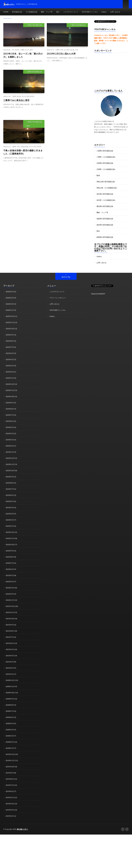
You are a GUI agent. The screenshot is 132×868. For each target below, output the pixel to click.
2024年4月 (10, 433)
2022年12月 (10, 532)
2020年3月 (10, 736)
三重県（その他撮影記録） (106, 157)
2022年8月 (10, 557)
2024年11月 (10, 390)
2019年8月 (10, 779)
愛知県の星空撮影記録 (105, 206)
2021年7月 (10, 637)
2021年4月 (10, 656)
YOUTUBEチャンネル (90, 12)
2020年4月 (10, 730)
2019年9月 (10, 773)
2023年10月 (10, 470)
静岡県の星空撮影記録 (105, 237)
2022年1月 (10, 600)
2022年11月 (10, 538)
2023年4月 (10, 507)
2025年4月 (10, 359)
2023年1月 (10, 526)
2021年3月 (10, 662)
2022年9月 (10, 551)
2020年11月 (10, 686)
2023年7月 (10, 489)
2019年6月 (10, 791)
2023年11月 (10, 464)
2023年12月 (10, 458)
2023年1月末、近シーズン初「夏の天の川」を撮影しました (23, 55)
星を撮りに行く (23, 829)
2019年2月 (10, 816)
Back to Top (66, 277)
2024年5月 (10, 427)
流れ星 (72, 50)
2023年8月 (10, 483)
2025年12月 (10, 316)
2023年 (17, 50)
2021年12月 (10, 606)
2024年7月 (10, 415)
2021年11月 (10, 612)
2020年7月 (10, 711)
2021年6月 (10, 643)
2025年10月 (10, 329)
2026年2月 (10, 304)
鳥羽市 (32, 96)
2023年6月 (10, 495)
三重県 (22, 50)
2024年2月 (10, 446)
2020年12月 (10, 680)
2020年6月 (10, 717)
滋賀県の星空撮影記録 (105, 219)
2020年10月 (10, 693)
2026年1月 (10, 310)
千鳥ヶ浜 (63, 50)
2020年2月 (10, 742)
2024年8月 (10, 409)
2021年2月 (10, 668)
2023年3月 (10, 514)
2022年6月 (10, 569)
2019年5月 (10, 797)
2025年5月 (10, 353)
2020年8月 (10, 705)
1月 (13, 50)
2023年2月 (10, 520)
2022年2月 (10, 594)
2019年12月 (10, 754)
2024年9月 (10, 403)
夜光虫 (19, 96)
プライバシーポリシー (58, 298)
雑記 (58, 12)
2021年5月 (10, 649)
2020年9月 (10, 699)
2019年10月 (10, 767)
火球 (76, 50)
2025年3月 (10, 366)
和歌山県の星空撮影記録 (106, 182)
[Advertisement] (67, 92)
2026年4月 (10, 292)
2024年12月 (10, 384)
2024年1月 (10, 452)
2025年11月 (10, 322)
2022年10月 (10, 545)
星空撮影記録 (17, 12)
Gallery (104, 12)
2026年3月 (10, 298)
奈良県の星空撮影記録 (105, 194)
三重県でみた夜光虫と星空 (16, 100)
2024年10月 (10, 396)
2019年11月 (10, 760)
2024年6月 (10, 421)
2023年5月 (10, 501)
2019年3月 (10, 810)
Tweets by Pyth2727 (98, 294)
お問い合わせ (115, 12)
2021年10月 (10, 619)
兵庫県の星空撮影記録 (105, 163)
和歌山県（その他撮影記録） (107, 188)
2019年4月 (10, 804)
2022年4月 (10, 582)
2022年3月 (10, 588)
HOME (6, 12)
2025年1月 (10, 378)
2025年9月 (10, 335)
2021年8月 (10, 631)
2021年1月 (10, 674)
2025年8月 (10, 341)
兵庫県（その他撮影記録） (106, 169)
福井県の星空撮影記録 (105, 225)
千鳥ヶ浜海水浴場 (22, 147)
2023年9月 (10, 477)
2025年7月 (10, 347)
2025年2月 (10, 372)
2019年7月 (10, 785)
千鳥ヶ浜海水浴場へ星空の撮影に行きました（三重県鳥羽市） (23, 152)
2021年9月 (10, 625)
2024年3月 (10, 440)
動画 (28, 126)
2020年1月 (10, 748)
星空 (31, 50)
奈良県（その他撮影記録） (106, 200)
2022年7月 (10, 563)
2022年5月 (10, 575)
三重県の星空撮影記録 (34, 25)
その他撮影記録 (31, 12)
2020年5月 (10, 723)
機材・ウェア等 (47, 12)
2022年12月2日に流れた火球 (61, 54)
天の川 (27, 50)
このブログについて (71, 12)
